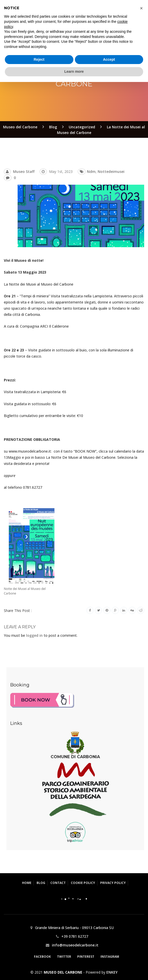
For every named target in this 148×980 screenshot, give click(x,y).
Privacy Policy (113, 883)
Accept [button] (109, 957)
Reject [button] (39, 957)
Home (27, 883)
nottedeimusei (111, 171)
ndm (91, 171)
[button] (141, 906)
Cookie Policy (83, 883)
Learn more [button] (74, 969)
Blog (41, 883)
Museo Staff (24, 171)
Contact (58, 883)
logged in (34, 635)
